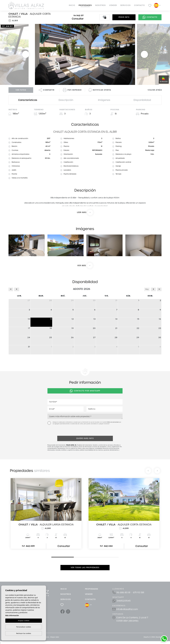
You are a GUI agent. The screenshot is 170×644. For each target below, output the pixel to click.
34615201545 (124, 601)
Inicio (72, 5)
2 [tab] (74, 557)
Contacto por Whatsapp (85, 391)
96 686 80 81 (123, 592)
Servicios (125, 5)
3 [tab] (97, 557)
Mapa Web (55, 637)
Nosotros (101, 5)
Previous (26, 54)
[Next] (157, 471)
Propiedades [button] (85, 5)
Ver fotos (21, 90)
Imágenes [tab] (104, 100)
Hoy (147, 289)
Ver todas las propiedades (85, 568)
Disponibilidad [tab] (142, 100)
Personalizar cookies (24, 627)
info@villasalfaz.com (127, 609)
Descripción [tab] (66, 100)
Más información (12, 615)
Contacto (139, 5)
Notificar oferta (100, 90)
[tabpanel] (46, 513)
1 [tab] (52, 557)
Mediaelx (159, 637)
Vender (113, 5)
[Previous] (148, 471)
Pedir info (124, 17)
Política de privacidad (113, 422)
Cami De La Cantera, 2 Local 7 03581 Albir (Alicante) (132, 619)
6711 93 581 (138, 592)
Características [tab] (28, 100)
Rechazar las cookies (24, 633)
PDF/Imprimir (72, 90)
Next (144, 54)
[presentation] (60, 431)
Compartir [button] (47, 90)
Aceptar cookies (24, 621)
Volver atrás (155, 90)
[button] (85, 266)
